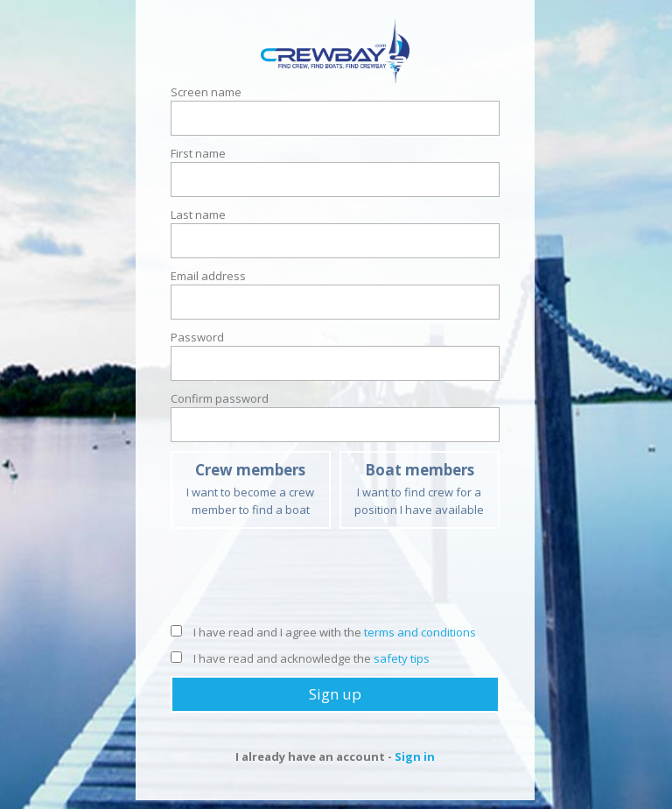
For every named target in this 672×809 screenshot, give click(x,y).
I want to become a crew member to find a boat (251, 489)
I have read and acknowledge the (300, 658)
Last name (198, 215)
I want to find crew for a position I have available (420, 489)
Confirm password (220, 398)
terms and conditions (420, 632)
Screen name (206, 92)
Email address (208, 276)
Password (197, 337)
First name (198, 153)
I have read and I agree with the (323, 632)
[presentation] (335, 580)
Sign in (415, 756)
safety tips (402, 658)
